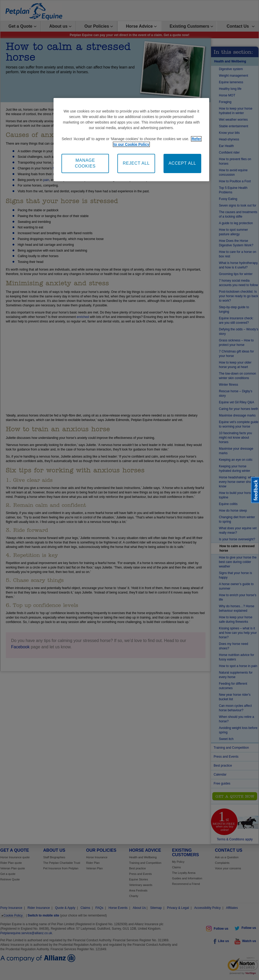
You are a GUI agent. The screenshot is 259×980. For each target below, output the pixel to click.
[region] (131, 140)
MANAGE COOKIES (85, 163)
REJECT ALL (136, 163)
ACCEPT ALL (182, 163)
